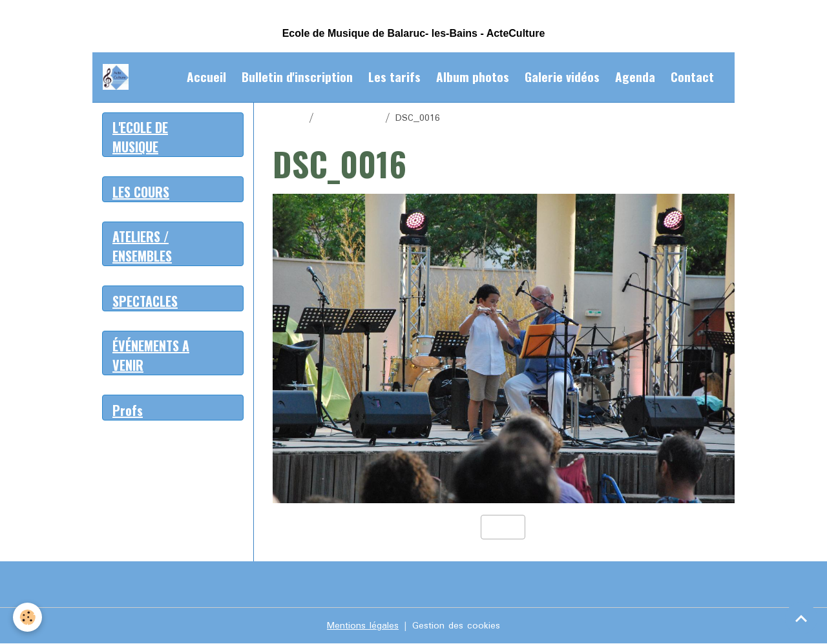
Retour (503, 527)
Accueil (206, 77)
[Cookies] (27, 617)
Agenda (635, 77)
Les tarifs (394, 77)
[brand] (118, 77)
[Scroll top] (801, 618)
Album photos (473, 77)
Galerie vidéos (562, 77)
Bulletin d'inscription (297, 77)
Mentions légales (363, 626)
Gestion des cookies (456, 626)
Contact (692, 77)
